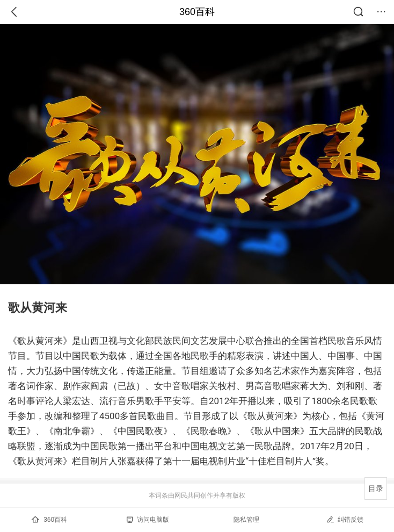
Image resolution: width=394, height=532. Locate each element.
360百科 (197, 12)
